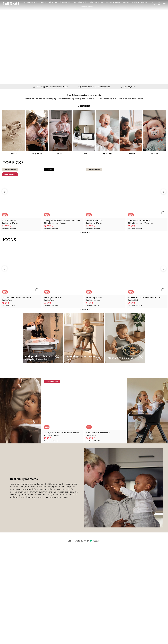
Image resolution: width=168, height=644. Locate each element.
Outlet (91, 7)
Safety (80, 2)
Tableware (63, 2)
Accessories (82, 7)
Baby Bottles (88, 2)
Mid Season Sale (30, 2)
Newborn (126, 2)
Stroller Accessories (139, 2)
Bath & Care (53, 2)
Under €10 (42, 2)
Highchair (72, 2)
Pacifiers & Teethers (113, 2)
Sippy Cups (99, 2)
